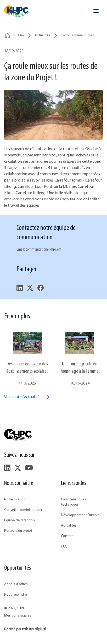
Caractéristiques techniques (74, 502)
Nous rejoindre (16, 595)
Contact (67, 536)
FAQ (64, 547)
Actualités (69, 526)
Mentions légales (18, 616)
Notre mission (15, 499)
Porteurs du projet (18, 531)
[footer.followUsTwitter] (18, 468)
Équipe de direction (19, 520)
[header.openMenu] (96, 11)
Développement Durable (80, 515)
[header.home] (17, 11)
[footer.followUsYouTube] (29, 468)
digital (34, 629)
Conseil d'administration (23, 510)
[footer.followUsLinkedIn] (7, 468)
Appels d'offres (16, 584)
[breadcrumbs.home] (7, 36)
